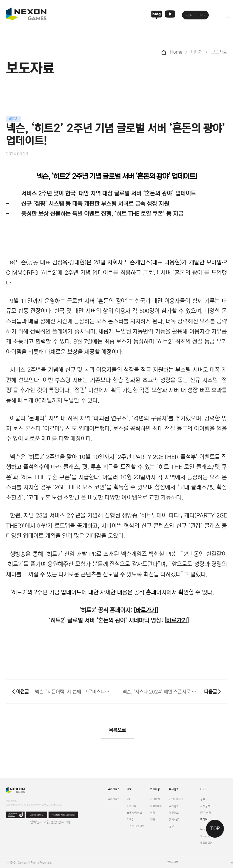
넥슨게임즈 (114, 789)
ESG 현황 (206, 813)
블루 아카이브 (134, 813)
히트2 (130, 820)
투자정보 (174, 789)
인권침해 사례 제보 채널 (63, 815)
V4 (128, 799)
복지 (153, 813)
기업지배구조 (176, 799)
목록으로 (117, 730)
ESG (203, 789)
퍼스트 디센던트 (136, 826)
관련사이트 (172, 862)
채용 (153, 820)
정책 (203, 799)
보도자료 (205, 836)
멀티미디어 (206, 843)
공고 (171, 826)
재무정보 (174, 813)
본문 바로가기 (0, 0)
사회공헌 (205, 806)
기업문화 (155, 799)
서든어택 (132, 806)
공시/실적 (175, 820)
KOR (189, 15)
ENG (202, 15)
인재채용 (155, 789)
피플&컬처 (156, 806)
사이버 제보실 (37, 815)
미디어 (204, 820)
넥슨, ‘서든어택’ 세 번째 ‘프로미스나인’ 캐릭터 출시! (73, 692)
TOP (215, 829)
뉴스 (203, 830)
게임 (129, 789)
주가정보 (174, 806)
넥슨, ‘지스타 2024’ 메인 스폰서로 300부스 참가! (160, 692)
